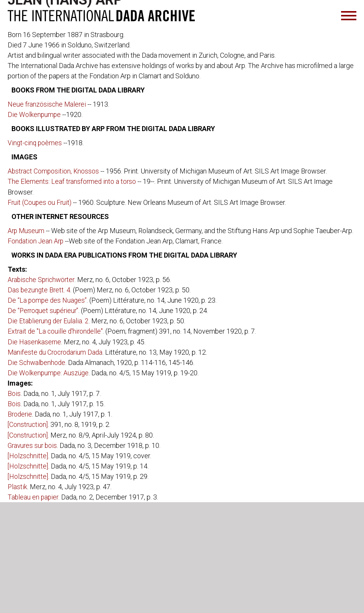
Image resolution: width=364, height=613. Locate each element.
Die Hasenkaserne (35, 341)
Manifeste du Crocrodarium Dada (57, 351)
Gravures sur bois (33, 444)
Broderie (20, 413)
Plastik (18, 486)
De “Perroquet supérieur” (44, 310)
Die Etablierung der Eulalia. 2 (49, 320)
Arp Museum (27, 230)
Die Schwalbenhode (37, 362)
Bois (14, 393)
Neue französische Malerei (48, 104)
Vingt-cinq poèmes (36, 143)
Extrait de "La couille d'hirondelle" (56, 331)
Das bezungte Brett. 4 (40, 289)
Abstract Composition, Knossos (54, 171)
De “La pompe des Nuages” (48, 300)
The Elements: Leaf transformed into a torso (73, 181)
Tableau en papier (34, 496)
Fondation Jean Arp (36, 241)
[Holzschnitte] (28, 455)
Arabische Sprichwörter (43, 279)
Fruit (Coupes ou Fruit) (40, 202)
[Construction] (28, 424)
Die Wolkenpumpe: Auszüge (49, 372)
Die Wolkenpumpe (35, 114)
